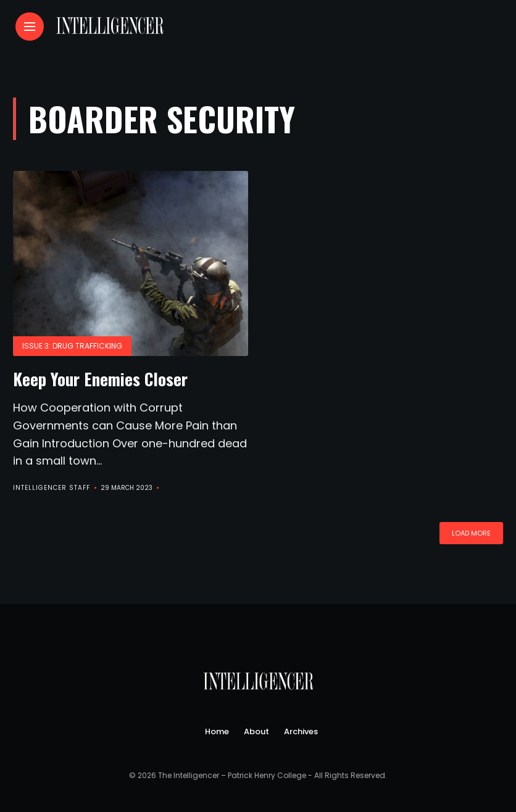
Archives (301, 731)
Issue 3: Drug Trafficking (72, 346)
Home (217, 731)
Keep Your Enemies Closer (100, 379)
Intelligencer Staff (52, 488)
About (256, 731)
